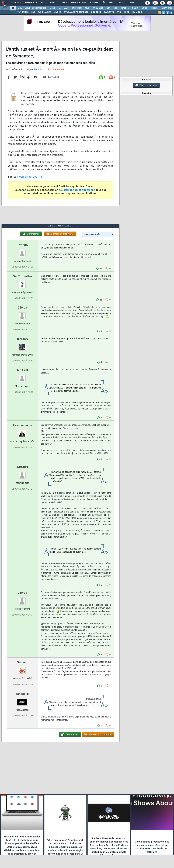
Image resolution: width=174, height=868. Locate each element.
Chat (64, 3)
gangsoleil (22, 694)
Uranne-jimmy (22, 425)
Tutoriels (31, 3)
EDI (109, 8)
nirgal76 (22, 339)
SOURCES (96, 12)
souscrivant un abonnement (77, 190)
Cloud (52, 8)
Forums (16, 3)
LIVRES (57, 12)
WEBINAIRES (45, 12)
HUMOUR (137, 12)
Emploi (94, 3)
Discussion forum (146, 85)
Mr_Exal (22, 370)
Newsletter (79, 3)
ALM (66, 8)
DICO (127, 12)
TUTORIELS (23, 12)
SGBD (135, 8)
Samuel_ (38, 69)
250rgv (23, 308)
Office (144, 8)
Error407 (23, 245)
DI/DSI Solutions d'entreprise (32, 8)
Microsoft (77, 8)
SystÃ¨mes (167, 8)
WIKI (119, 12)
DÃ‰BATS (109, 12)
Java (87, 8)
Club (131, 3)
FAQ (43, 3)
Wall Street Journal (31, 177)
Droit (121, 3)
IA (60, 8)
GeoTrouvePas (23, 276)
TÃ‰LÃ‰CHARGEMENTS (76, 12)
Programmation (121, 8)
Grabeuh (23, 662)
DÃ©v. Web (98, 8)
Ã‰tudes (108, 3)
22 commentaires (57, 70)
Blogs (53, 3)
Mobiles (155, 8)
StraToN (22, 467)
